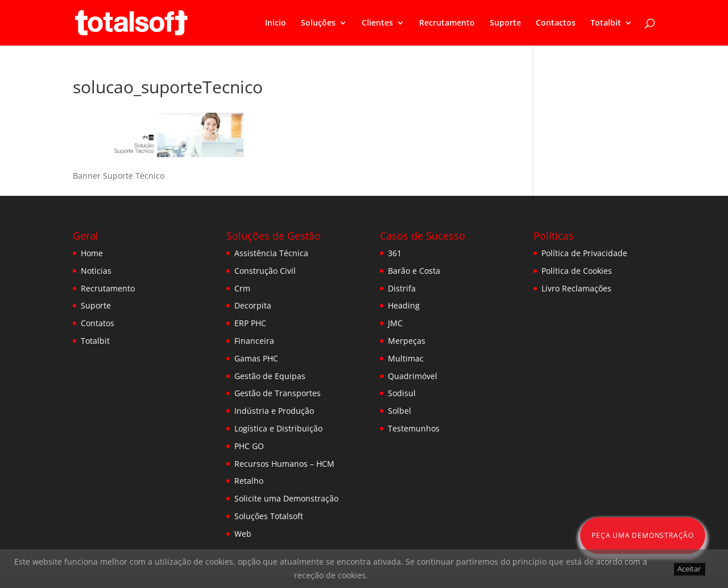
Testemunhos (414, 428)
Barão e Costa (414, 271)
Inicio (276, 23)
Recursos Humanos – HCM (284, 464)
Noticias (96, 271)
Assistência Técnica (271, 253)
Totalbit (606, 23)
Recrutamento (447, 23)
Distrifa (402, 288)
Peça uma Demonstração (643, 535)
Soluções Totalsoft (269, 516)
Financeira (254, 341)
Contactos (556, 23)
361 (395, 253)
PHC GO (249, 446)
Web (243, 534)
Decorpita (253, 305)
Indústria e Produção (274, 411)
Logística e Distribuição (278, 428)
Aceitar (689, 569)
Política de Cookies (577, 271)
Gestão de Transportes (278, 393)
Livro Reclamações (576, 288)
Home (92, 253)
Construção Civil (265, 271)
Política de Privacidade (584, 253)
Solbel (400, 411)
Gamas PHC (256, 358)
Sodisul (402, 393)
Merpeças (407, 341)
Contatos (98, 323)
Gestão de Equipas (270, 376)
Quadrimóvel (413, 376)
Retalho (249, 481)
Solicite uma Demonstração (286, 498)
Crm (242, 288)
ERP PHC (250, 323)
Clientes (377, 23)
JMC (395, 323)
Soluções (318, 23)
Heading (404, 305)
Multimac (406, 358)
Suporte (505, 23)
